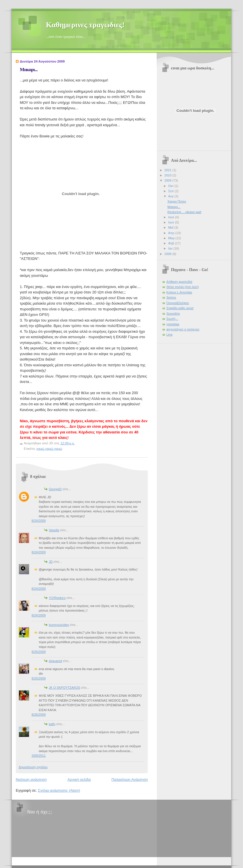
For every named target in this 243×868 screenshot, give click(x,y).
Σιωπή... (172, 319)
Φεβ (171, 243)
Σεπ (171, 191)
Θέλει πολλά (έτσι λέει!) (183, 287)
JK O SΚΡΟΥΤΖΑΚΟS (64, 688)
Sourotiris (173, 314)
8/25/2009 (39, 652)
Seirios (171, 297)
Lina (169, 334)
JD (51, 562)
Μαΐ (171, 227)
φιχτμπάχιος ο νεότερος (183, 329)
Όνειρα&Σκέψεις (178, 303)
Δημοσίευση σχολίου (33, 767)
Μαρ (172, 238)
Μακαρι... (29, 70)
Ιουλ (172, 217)
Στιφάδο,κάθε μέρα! (180, 308)
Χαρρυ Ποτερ (177, 201)
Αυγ (171, 196)
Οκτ (171, 186)
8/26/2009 (39, 715)
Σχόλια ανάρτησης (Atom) (59, 790)
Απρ (172, 233)
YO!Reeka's (57, 598)
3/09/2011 (39, 756)
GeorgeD (55, 489)
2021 (168, 170)
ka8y (52, 724)
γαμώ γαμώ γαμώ (49, 449)
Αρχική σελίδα (79, 780)
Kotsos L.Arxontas (179, 292)
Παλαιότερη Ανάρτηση (130, 780)
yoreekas (173, 324)
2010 (168, 175)
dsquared (55, 661)
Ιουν (172, 222)
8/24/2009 (39, 521)
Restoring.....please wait (184, 212)
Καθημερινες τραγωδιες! (85, 25)
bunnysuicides (59, 625)
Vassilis (54, 530)
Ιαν (171, 248)
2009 (168, 180)
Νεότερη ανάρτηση (31, 780)
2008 (168, 254)
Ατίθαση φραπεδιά (179, 282)
